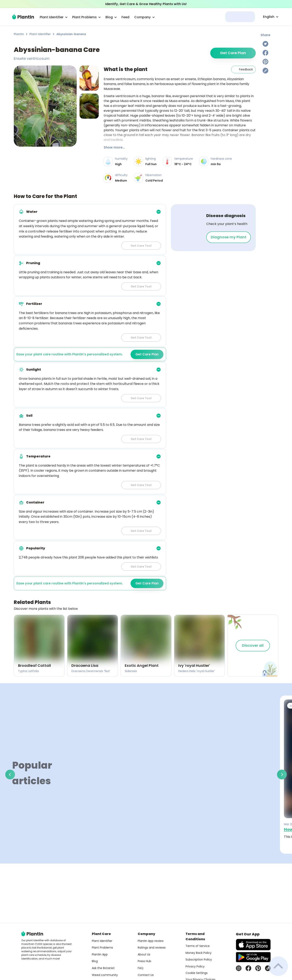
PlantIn (19, 34)
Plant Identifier (40, 34)
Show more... (114, 147)
